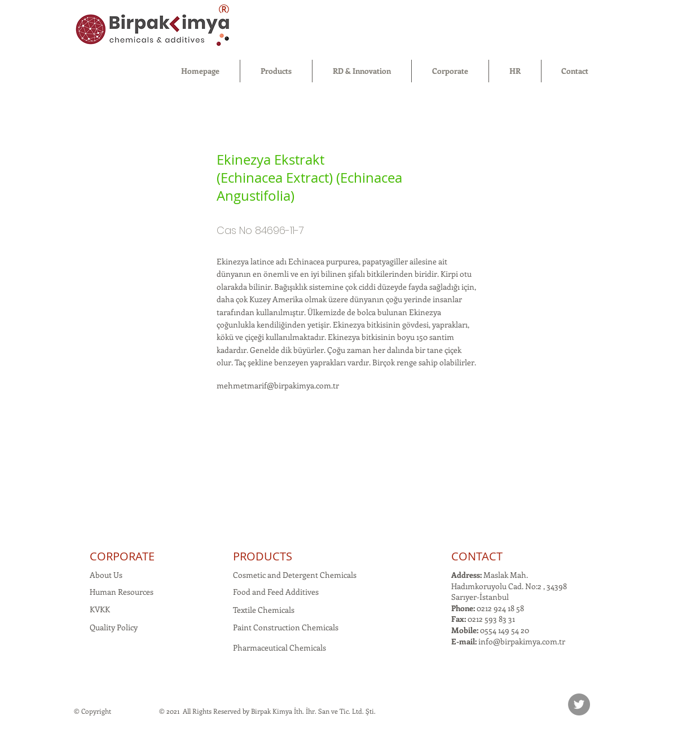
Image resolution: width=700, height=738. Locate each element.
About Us (106, 575)
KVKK (100, 609)
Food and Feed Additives (276, 592)
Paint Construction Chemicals (286, 627)
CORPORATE (122, 556)
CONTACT (477, 556)
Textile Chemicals (264, 610)
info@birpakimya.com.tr (522, 641)
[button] (276, 71)
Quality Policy (114, 627)
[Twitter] (579, 704)
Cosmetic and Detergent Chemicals (295, 575)
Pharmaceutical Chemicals (279, 648)
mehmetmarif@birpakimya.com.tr (278, 385)
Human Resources (122, 592)
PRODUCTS (263, 556)
